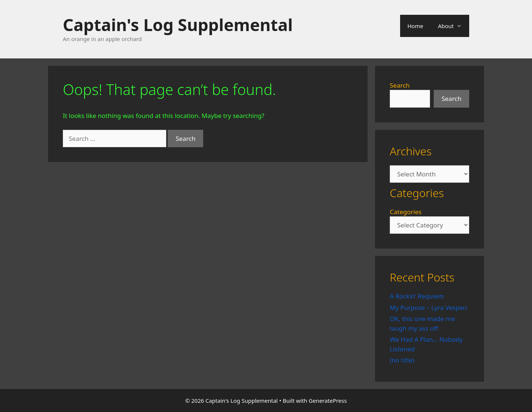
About (453, 26)
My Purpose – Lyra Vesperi (428, 308)
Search (400, 85)
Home (415, 26)
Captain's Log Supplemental (178, 25)
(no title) (402, 360)
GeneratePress (328, 401)
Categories (406, 212)
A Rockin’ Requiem (417, 296)
